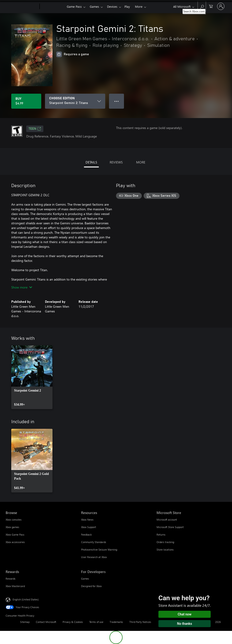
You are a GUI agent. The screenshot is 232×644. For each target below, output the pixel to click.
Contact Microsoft (46, 622)
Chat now (185, 614)
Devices (114, 6)
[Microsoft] (22, 7)
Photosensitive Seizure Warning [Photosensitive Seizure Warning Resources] (99, 550)
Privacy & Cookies (73, 622)
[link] (32, 377)
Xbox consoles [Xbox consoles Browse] (14, 520)
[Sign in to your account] (221, 6)
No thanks (185, 624)
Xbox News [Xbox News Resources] (87, 520)
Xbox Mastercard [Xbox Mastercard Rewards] (15, 586)
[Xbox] (53, 7)
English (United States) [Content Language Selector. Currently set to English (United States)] (26, 599)
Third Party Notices (140, 622)
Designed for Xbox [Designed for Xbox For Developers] (91, 586)
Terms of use (96, 622)
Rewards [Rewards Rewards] (11, 579)
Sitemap (25, 622)
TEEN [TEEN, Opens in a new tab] (35, 129)
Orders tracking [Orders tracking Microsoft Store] (165, 542)
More (142, 6)
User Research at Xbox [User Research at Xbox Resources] (94, 557)
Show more (22, 287)
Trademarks (116, 622)
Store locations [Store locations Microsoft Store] (165, 550)
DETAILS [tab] (91, 162)
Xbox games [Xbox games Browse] (12, 527)
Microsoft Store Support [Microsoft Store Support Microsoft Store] (170, 527)
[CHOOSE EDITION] (75, 101)
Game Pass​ (74, 6)
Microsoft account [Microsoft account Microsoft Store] (167, 520)
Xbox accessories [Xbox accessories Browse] (15, 542)
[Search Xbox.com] (202, 6)
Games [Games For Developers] (85, 579)
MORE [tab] (141, 162)
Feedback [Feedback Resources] (86, 535)
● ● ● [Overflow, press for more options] (117, 101)
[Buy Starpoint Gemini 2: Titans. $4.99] (26, 101)
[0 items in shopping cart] (211, 6)
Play (130, 6)
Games (95, 6)
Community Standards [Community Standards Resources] (94, 542)
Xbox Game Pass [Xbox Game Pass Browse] (15, 535)
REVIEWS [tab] (116, 162)
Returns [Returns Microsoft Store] (161, 535)
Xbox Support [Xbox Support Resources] (89, 527)
